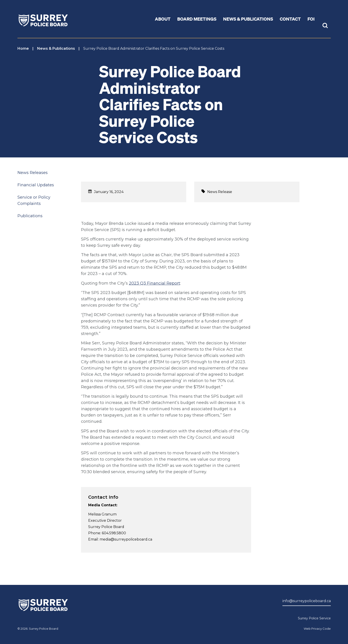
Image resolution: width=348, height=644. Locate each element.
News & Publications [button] (248, 19)
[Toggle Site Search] (325, 26)
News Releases (33, 173)
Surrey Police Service (314, 618)
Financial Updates (36, 185)
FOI (311, 19)
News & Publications (56, 48)
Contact (290, 19)
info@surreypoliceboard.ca (307, 601)
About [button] (163, 19)
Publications (30, 216)
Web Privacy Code (317, 629)
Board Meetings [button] (197, 19)
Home (23, 48)
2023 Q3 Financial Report (155, 283)
